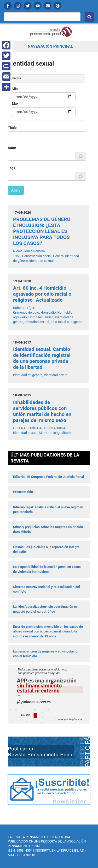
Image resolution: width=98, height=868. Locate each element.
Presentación (23, 492)
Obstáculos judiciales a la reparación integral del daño (47, 549)
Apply (16, 190)
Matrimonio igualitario (55, 433)
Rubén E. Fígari (24, 308)
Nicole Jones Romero (29, 251)
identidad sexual (41, 261)
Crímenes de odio (26, 312)
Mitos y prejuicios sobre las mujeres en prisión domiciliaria (48, 529)
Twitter (28, 6)
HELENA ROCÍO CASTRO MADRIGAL (40, 428)
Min (15, 89)
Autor (12, 148)
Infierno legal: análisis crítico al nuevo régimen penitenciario (48, 509)
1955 (17, 256)
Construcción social (37, 256)
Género (58, 256)
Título (12, 128)
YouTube (38, 6)
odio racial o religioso (67, 322)
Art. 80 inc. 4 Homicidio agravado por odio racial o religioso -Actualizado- (42, 294)
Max (15, 103)
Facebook (8, 6)
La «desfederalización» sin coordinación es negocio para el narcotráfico (45, 609)
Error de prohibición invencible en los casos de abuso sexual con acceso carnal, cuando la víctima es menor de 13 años (48, 631)
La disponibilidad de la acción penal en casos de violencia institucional (47, 569)
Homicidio (48, 312)
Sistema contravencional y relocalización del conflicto (47, 589)
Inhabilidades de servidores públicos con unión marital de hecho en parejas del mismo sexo (42, 411)
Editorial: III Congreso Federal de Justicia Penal (48, 477)
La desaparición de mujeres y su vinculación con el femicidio (46, 654)
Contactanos (48, 6)
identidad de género (28, 375)
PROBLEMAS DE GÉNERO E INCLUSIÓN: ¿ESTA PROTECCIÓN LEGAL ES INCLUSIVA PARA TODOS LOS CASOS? (42, 231)
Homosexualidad (41, 317)
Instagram (18, 6)
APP (57, 6)
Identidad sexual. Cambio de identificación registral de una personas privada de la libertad (42, 358)
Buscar (89, 17)
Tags (11, 168)
